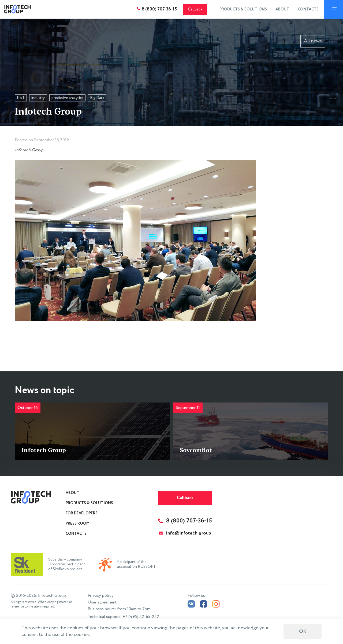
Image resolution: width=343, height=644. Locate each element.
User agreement (102, 602)
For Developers (82, 513)
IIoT (21, 98)
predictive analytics (67, 98)
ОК (303, 631)
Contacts (307, 9)
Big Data (97, 98)
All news (313, 41)
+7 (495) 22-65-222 (141, 617)
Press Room (78, 524)
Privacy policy (101, 596)
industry (38, 98)
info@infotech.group (185, 533)
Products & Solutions (242, 9)
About (282, 9)
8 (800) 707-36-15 (159, 9)
